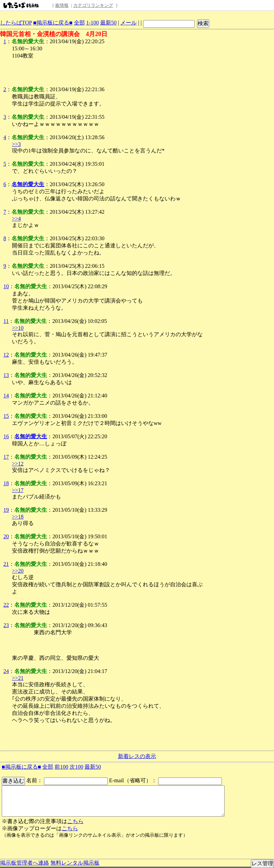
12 (6, 355)
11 (6, 321)
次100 (76, 767)
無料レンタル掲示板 (75, 863)
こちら (75, 821)
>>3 (16, 144)
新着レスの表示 (137, 756)
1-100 (93, 23)
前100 (61, 767)
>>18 (18, 517)
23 (6, 625)
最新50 (108, 23)
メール (128, 23)
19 (6, 510)
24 (6, 671)
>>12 (18, 464)
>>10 (18, 328)
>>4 (16, 219)
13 (6, 375)
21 (6, 564)
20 (6, 536)
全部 (79, 23)
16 (6, 436)
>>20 (18, 571)
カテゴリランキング (93, 5)
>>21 (18, 678)
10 (6, 286)
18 (6, 483)
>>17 (18, 490)
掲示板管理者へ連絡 (25, 863)
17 (6, 457)
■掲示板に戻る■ (53, 23)
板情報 (62, 5)
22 (6, 605)
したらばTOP (16, 23)
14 (6, 396)
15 (6, 416)
